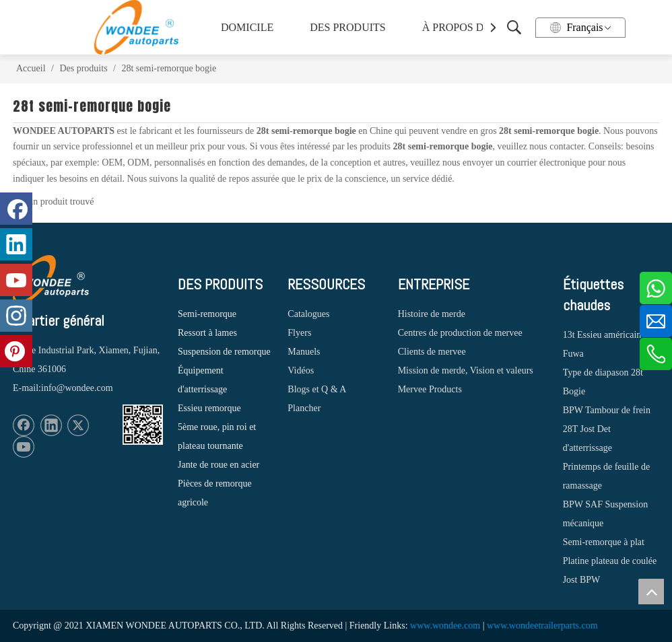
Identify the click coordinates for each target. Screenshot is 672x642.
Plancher (304, 408)
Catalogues (308, 314)
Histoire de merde (432, 314)
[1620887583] (143, 425)
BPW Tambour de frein (607, 410)
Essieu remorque (209, 408)
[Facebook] (24, 425)
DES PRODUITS (347, 27)
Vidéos (301, 370)
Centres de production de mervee (460, 333)
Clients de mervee (432, 352)
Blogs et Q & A (317, 389)
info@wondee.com (77, 388)
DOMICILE (247, 27)
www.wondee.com (445, 626)
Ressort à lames (207, 333)
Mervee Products (430, 389)
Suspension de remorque (224, 352)
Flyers (299, 333)
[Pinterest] (16, 351)
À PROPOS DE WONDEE (477, 27)
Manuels (304, 352)
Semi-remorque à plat (604, 542)
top (651, 592)
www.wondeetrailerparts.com (542, 626)
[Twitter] (78, 425)
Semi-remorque (207, 314)
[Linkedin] (51, 425)
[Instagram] (16, 316)
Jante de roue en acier (219, 465)
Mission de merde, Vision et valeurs (466, 370)
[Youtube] (24, 447)
